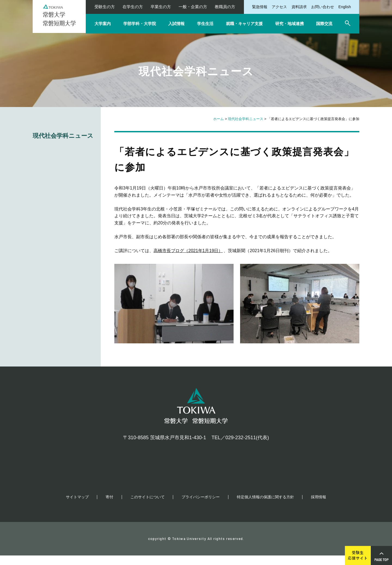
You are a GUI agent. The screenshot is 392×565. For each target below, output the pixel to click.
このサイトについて (148, 506)
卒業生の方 (161, 7)
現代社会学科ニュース (246, 119)
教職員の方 (225, 7)
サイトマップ (77, 506)
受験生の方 (105, 7)
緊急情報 (260, 7)
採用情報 (318, 506)
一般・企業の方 (193, 7)
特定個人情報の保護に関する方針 (265, 506)
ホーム (218, 119)
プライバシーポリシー (201, 506)
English (345, 7)
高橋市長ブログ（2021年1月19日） (188, 251)
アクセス (279, 7)
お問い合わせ (323, 7)
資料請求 (299, 7)
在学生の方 (133, 7)
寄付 (109, 506)
